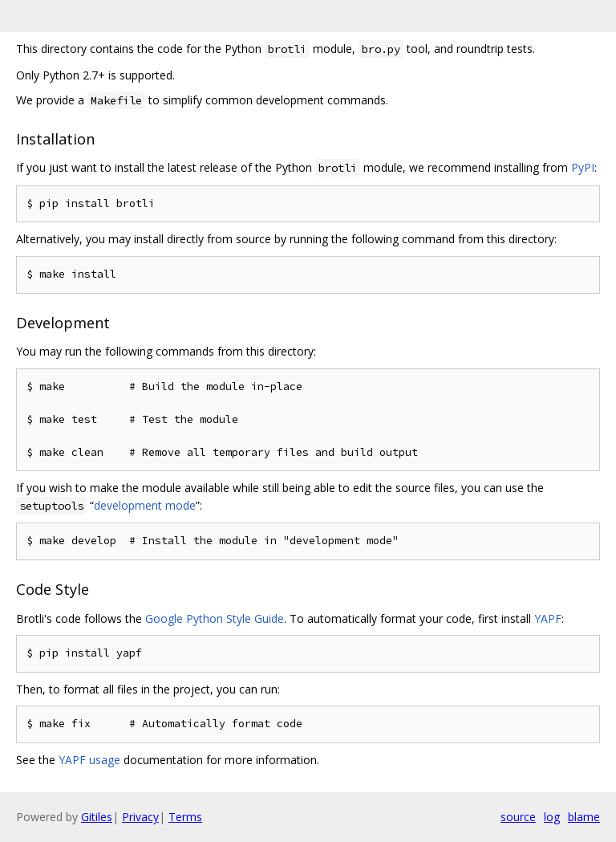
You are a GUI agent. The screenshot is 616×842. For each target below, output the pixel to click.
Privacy (140, 817)
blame (584, 817)
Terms (185, 817)
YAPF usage (89, 760)
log (552, 817)
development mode (145, 505)
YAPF (548, 618)
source (518, 817)
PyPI (583, 167)
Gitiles (97, 817)
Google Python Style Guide (215, 618)
